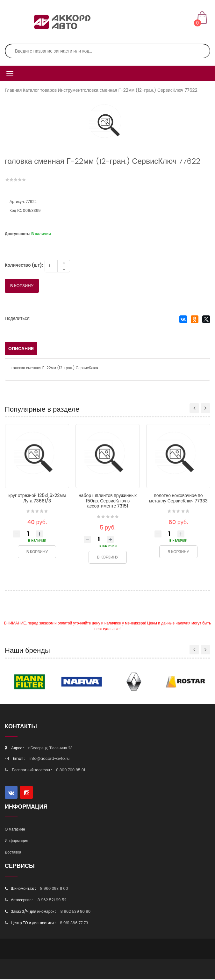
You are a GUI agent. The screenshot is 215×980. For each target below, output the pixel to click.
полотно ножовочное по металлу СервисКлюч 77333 (178, 499)
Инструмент (70, 90)
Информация (16, 841)
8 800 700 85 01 (71, 771)
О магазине (15, 830)
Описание (21, 349)
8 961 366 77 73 (74, 923)
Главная (13, 90)
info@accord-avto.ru (50, 759)
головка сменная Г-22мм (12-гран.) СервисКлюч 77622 (140, 90)
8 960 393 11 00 (54, 889)
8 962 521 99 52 (52, 901)
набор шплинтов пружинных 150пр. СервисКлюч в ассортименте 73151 (108, 501)
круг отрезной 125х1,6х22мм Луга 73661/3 (37, 499)
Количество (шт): (24, 266)
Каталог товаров (40, 90)
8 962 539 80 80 (75, 912)
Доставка (13, 853)
